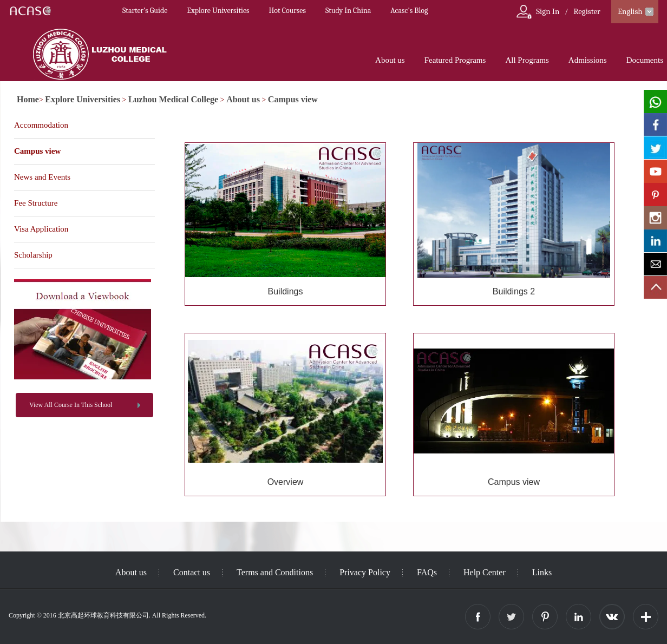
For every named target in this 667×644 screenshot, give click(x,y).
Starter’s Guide (145, 11)
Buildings (286, 291)
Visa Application (41, 229)
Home (28, 99)
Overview (286, 482)
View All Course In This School (71, 405)
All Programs (527, 60)
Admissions (588, 60)
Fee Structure (36, 203)
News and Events (42, 177)
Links (542, 572)
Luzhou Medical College (173, 99)
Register (587, 11)
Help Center (485, 572)
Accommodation (41, 125)
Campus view (293, 99)
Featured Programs (455, 60)
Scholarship (33, 255)
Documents (645, 60)
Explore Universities (218, 11)
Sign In (548, 11)
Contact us (192, 572)
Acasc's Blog (409, 11)
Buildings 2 (514, 291)
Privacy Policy (365, 572)
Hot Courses (287, 11)
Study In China (348, 11)
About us (390, 60)
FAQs (427, 572)
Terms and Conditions (275, 572)
